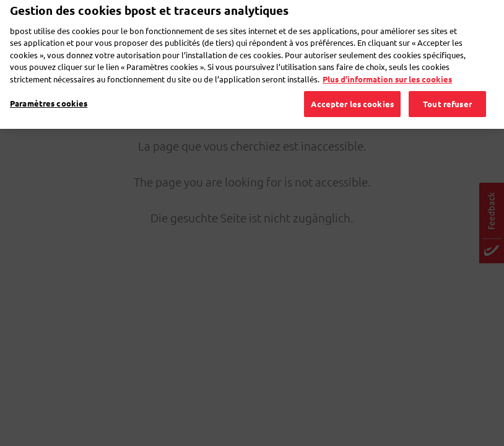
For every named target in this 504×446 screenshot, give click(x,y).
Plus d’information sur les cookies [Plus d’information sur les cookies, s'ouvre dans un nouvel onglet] (387, 63)
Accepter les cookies (352, 88)
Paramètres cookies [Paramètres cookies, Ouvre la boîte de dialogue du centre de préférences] (49, 88)
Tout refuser (447, 88)
